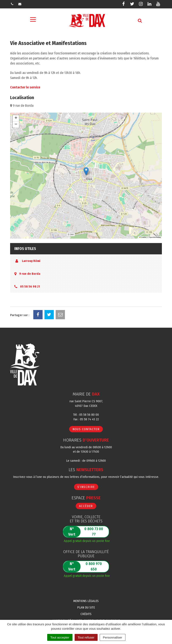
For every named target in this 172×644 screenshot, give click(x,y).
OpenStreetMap (155, 237)
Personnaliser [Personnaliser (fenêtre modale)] (113, 637)
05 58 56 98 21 (30, 287)
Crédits (86, 614)
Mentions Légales (86, 601)
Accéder (86, 506)
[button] (86, 171)
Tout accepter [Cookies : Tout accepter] (60, 637)
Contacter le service (25, 87)
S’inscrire (86, 487)
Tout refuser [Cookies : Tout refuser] (86, 637)
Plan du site (86, 607)
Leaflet (143, 237)
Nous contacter (86, 429)
